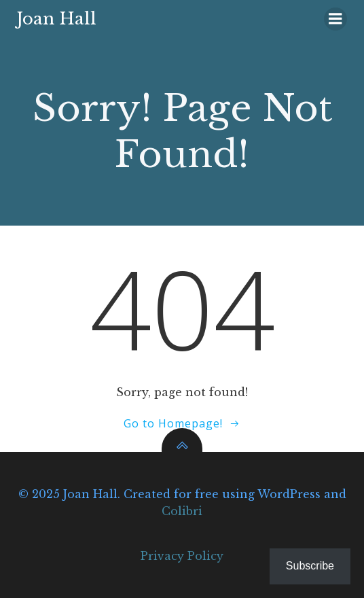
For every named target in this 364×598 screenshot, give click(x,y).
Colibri (182, 511)
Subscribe (310, 566)
